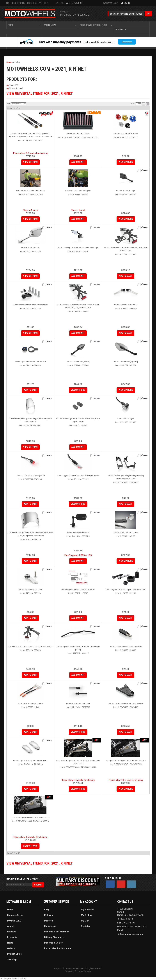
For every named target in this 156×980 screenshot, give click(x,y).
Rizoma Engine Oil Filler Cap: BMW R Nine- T (30, 362)
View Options (30, 276)
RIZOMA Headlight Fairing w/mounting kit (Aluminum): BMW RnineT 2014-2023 (30, 420)
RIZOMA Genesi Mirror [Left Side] (78, 362)
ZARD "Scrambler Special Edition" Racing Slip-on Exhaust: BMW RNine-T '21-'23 (78, 762)
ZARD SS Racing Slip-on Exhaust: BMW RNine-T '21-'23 (30, 818)
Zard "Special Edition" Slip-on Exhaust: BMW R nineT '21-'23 (126, 761)
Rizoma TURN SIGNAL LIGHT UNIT (78, 704)
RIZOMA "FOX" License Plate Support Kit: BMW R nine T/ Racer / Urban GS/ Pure (126, 249)
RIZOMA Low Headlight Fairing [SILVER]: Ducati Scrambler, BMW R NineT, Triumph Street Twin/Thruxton (30, 534)
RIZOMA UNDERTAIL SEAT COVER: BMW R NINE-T (126, 704)
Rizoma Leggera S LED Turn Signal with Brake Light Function (78, 476)
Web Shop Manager (83, 971)
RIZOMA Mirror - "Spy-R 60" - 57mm (126, 533)
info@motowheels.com (130, 934)
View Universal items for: (40, 863)
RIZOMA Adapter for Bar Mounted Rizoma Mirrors (30, 305)
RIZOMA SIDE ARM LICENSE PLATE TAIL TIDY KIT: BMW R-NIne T (30, 647)
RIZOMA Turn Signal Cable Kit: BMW (30, 704)
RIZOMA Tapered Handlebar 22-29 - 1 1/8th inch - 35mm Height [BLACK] (78, 648)
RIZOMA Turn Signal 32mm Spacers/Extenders (126, 647)
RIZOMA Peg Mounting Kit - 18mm (30, 590)
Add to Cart (78, 276)
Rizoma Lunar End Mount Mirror (78, 533)
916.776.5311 (126, 919)
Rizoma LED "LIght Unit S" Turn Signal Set (30, 476)
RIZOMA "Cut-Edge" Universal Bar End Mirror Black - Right (78, 248)
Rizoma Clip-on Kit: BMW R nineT (126, 305)
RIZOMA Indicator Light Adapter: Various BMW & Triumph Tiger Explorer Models (78, 420)
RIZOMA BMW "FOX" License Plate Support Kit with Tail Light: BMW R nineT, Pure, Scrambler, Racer (78, 306)
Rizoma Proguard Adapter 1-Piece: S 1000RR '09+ (78, 590)
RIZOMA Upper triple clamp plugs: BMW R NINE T (30, 761)
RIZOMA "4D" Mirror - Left (30, 248)
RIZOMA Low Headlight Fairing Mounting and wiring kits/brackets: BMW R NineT (126, 477)
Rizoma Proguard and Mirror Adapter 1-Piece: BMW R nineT (126, 590)
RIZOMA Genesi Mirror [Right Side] (126, 362)
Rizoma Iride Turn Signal (126, 419)
